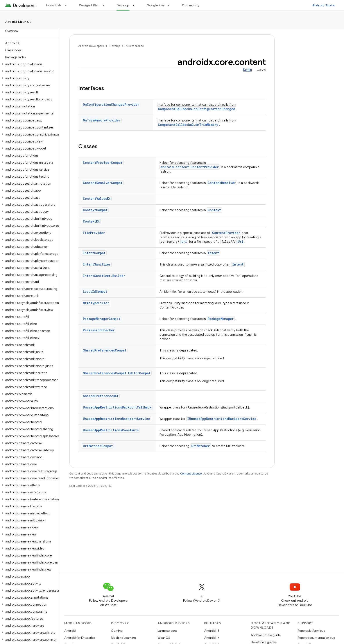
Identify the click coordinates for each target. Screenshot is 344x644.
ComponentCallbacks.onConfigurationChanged (197, 109)
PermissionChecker (99, 330)
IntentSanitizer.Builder (104, 276)
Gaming (117, 631)
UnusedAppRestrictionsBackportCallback (117, 407)
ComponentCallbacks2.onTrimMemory (188, 125)
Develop (115, 46)
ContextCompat (95, 210)
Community (191, 5)
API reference (19, 22)
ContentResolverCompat (103, 183)
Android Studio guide (266, 635)
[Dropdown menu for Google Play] (171, 5)
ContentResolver (222, 183)
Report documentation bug (316, 638)
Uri (184, 242)
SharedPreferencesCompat (105, 350)
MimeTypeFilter (96, 303)
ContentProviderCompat (103, 163)
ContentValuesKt (97, 199)
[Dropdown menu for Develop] (135, 5)
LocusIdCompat (95, 292)
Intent (213, 253)
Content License (191, 474)
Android (70, 631)
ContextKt (91, 221)
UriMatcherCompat (98, 446)
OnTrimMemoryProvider (102, 120)
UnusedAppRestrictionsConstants (111, 430)
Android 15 (212, 631)
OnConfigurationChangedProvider (111, 104)
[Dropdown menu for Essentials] (68, 5)
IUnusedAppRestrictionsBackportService (222, 419)
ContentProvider (226, 233)
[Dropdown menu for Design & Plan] (105, 5)
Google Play (156, 5)
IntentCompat (94, 253)
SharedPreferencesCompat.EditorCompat (117, 373)
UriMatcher (201, 446)
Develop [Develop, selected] (123, 5)
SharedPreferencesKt (101, 396)
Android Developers (91, 46)
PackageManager (221, 319)
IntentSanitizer (97, 264)
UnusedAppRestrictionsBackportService (116, 419)
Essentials (54, 5)
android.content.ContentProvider (190, 167)
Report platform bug (311, 631)
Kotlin (247, 70)
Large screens (167, 631)
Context (214, 210)
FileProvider (94, 233)
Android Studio (324, 5)
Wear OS (164, 638)
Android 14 (212, 638)
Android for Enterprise (80, 638)
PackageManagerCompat (102, 319)
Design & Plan (89, 5)
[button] (29, 64)
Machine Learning (124, 638)
